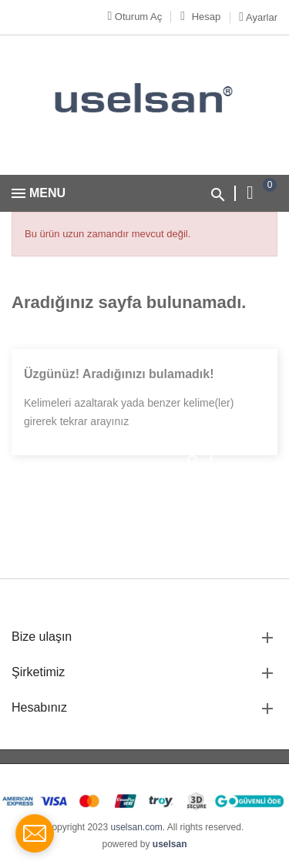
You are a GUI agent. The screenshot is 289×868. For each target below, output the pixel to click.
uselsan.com (136, 827)
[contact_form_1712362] (35, 833)
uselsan (170, 844)
